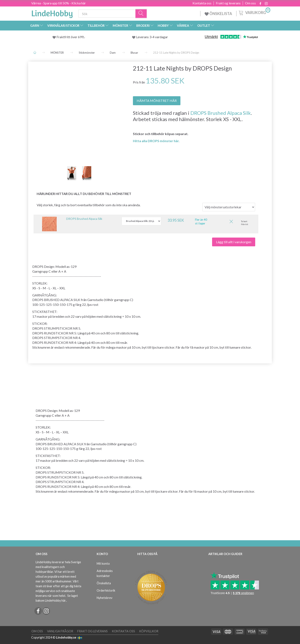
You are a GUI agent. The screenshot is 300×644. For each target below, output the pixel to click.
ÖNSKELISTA (218, 14)
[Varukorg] (254, 12)
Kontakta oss (202, 3)
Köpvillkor (149, 631)
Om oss (250, 3)
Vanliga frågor (60, 631)
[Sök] (141, 14)
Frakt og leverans (228, 3)
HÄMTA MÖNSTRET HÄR (157, 101)
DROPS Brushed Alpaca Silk (221, 113)
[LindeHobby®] (52, 13)
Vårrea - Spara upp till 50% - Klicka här (59, 3)
